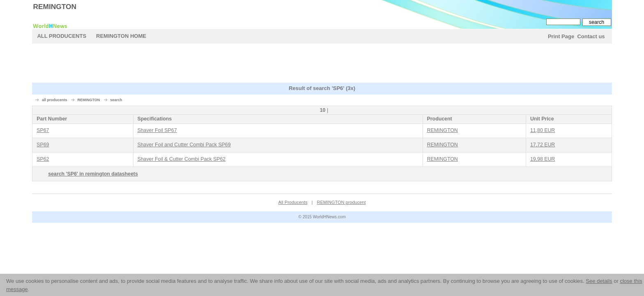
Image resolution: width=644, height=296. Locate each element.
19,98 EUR (543, 159)
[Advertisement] (322, 64)
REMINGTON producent (341, 202)
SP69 (43, 145)
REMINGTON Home (121, 36)
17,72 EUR (543, 145)
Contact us (591, 36)
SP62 (43, 159)
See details (599, 281)
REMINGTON (55, 7)
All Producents (62, 36)
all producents (55, 100)
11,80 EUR (543, 130)
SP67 (43, 130)
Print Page (561, 36)
